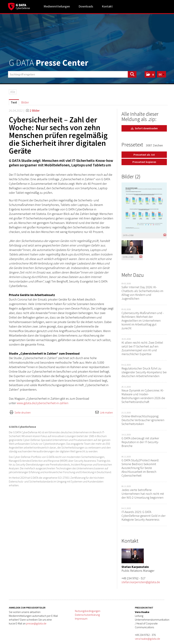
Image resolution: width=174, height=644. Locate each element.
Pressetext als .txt (144, 155)
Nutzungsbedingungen (88, 611)
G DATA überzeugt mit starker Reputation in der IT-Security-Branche (140, 442)
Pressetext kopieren (144, 162)
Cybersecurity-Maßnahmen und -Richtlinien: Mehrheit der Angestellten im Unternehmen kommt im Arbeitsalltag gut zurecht (143, 321)
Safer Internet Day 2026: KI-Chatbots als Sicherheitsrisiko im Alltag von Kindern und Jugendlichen (142, 293)
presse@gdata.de (36, 623)
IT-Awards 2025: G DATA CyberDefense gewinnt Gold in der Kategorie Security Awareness (143, 516)
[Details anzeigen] (164, 235)
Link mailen (106, 412)
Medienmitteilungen (57, 6)
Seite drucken (23, 412)
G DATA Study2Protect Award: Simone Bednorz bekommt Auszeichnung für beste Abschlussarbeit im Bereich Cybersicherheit (140, 468)
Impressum (81, 619)
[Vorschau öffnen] (144, 208)
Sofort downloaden (144, 128)
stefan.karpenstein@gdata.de (141, 582)
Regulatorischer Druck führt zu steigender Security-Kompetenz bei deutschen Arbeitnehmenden (144, 372)
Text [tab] (14, 102)
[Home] (19, 6)
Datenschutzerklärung (87, 615)
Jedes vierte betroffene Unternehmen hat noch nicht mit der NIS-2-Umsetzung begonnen (143, 494)
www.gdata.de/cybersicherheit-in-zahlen (43, 403)
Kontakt (107, 6)
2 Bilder (35, 110)
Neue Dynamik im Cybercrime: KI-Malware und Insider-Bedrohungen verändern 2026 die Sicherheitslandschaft (143, 396)
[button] (150, 74)
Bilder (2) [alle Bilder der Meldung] (131, 176)
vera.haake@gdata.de (147, 639)
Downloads (86, 6)
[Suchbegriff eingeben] (72, 74)
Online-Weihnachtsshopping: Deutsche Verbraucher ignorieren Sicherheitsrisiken (143, 420)
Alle (13, 92)
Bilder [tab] (25, 102)
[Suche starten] (132, 74)
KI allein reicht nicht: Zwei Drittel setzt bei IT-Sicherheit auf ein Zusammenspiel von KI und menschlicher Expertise (142, 348)
